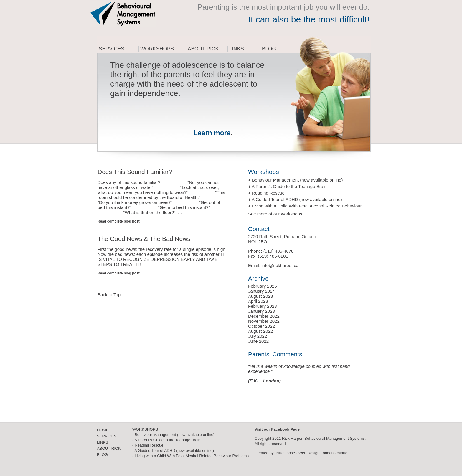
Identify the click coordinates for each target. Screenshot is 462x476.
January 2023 (261, 311)
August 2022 (260, 331)
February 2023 (263, 306)
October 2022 (261, 326)
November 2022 (264, 321)
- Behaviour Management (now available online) (173, 435)
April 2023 (258, 301)
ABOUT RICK (109, 448)
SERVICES (107, 436)
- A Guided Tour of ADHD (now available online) (173, 451)
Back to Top (109, 295)
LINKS (103, 442)
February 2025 (263, 286)
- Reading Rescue (148, 445)
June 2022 (258, 341)
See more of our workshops (275, 214)
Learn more (212, 133)
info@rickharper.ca (280, 265)
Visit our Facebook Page (277, 429)
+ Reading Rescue (266, 193)
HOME (103, 430)
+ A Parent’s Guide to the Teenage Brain (287, 186)
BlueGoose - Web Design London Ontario (312, 453)
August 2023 (260, 296)
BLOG (102, 455)
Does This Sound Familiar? (135, 172)
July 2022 (258, 336)
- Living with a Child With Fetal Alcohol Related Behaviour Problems (190, 456)
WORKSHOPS (145, 429)
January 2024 (261, 291)
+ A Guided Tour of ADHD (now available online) (295, 199)
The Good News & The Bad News (144, 239)
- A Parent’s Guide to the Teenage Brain (166, 440)
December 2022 (264, 316)
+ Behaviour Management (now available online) (295, 180)
